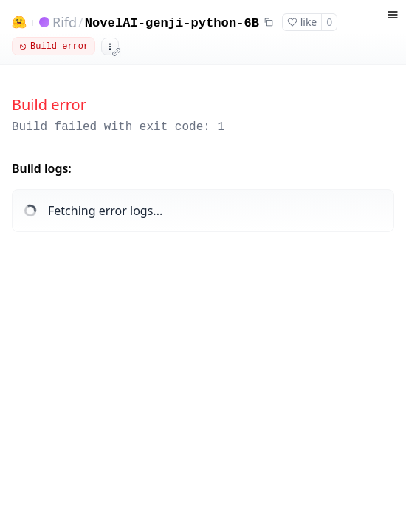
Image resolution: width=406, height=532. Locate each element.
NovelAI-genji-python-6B (172, 23)
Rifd (65, 22)
